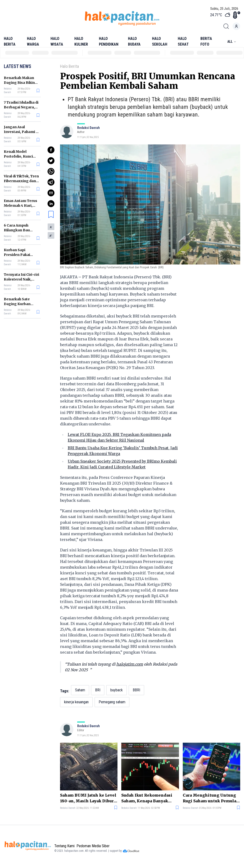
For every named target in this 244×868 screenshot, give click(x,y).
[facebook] (51, 150)
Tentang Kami (64, 846)
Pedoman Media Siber (93, 846)
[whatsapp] (51, 171)
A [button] (51, 227)
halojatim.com (130, 664)
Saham (80, 690)
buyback (117, 690)
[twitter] (51, 161)
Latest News (18, 66)
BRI (98, 690)
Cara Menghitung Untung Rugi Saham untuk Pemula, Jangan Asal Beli (210, 798)
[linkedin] (51, 204)
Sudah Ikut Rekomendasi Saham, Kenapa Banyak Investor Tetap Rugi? (147, 798)
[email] (51, 193)
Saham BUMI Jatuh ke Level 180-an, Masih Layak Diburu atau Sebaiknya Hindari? (88, 798)
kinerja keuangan (76, 702)
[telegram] (51, 182)
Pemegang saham (112, 702)
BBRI (136, 690)
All (232, 42)
